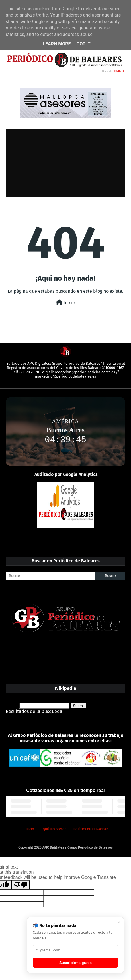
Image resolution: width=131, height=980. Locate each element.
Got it (83, 44)
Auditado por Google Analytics (66, 474)
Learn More (57, 44)
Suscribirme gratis (75, 963)
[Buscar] (51, 576)
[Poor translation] (21, 885)
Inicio (65, 303)
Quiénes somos (55, 829)
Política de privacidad (91, 829)
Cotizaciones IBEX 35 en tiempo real (65, 790)
